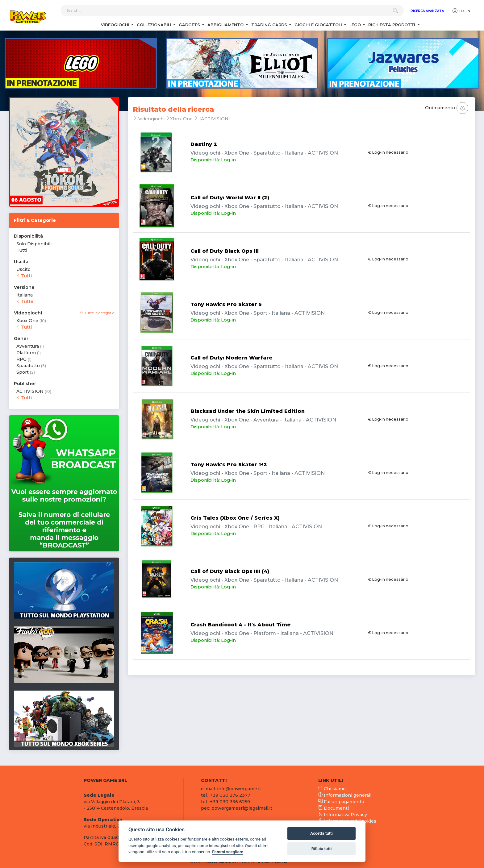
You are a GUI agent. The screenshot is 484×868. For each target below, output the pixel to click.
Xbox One (27, 321)
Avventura (28, 346)
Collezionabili (155, 25)
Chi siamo (332, 789)
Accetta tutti (321, 833)
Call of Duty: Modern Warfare (232, 358)
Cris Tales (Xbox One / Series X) (235, 518)
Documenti (334, 808)
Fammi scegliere (228, 852)
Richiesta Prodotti (392, 25)
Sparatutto (28, 366)
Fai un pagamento (341, 802)
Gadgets (190, 25)
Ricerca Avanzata (427, 11)
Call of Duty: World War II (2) (230, 198)
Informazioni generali (345, 795)
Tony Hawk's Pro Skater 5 (226, 304)
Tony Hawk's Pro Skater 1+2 (229, 465)
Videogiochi (116, 25)
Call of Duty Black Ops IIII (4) (230, 571)
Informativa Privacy (343, 815)
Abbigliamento (226, 25)
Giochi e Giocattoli (319, 25)
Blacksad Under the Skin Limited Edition (248, 411)
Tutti (22, 250)
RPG (21, 359)
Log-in (461, 11)
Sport (23, 372)
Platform (26, 353)
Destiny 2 (204, 144)
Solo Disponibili (34, 244)
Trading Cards (270, 25)
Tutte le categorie (97, 313)
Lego (356, 25)
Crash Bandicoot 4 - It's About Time (241, 625)
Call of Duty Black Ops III (225, 251)
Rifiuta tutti (322, 849)
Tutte (25, 301)
